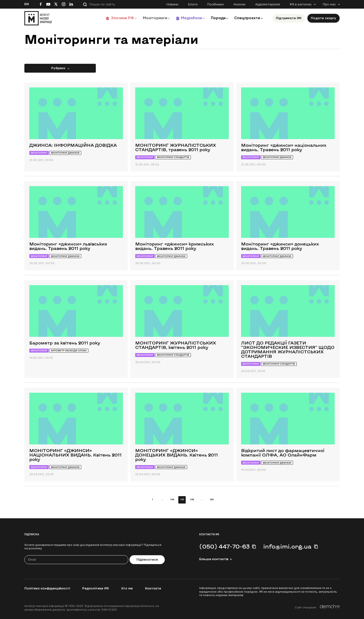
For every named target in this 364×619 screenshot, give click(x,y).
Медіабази (189, 18)
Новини (172, 4)
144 (172, 500)
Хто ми (127, 588)
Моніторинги (152, 18)
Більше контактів (214, 559)
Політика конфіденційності (47, 588)
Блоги (193, 4)
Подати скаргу (323, 18)
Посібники (215, 4)
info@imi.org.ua (287, 546)
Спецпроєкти (247, 18)
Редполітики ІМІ (96, 588)
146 (192, 500)
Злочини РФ (119, 18)
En (27, 4)
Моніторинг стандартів (173, 157)
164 (212, 500)
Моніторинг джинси (65, 153)
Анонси (239, 4)
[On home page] (38, 18)
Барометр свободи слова (69, 350)
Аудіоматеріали (268, 4)
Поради (217, 18)
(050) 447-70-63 (224, 546)
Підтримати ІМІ (289, 18)
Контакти (153, 588)
